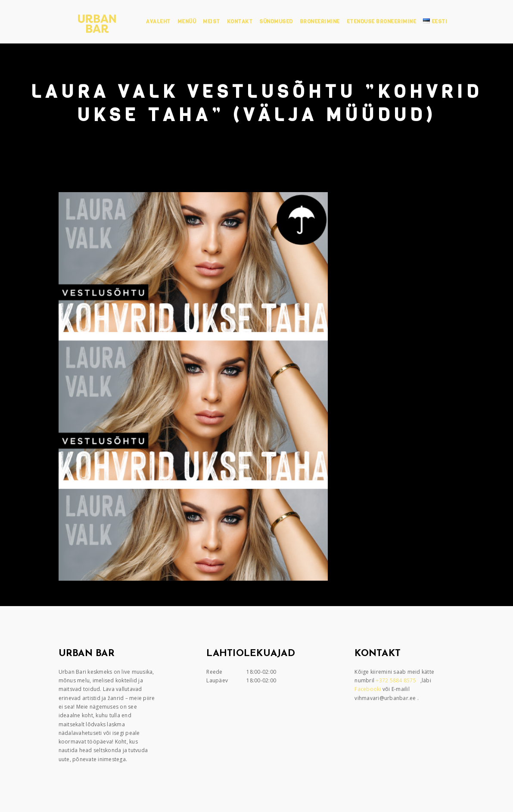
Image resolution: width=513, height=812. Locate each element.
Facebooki (368, 689)
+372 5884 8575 (396, 680)
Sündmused (276, 22)
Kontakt (240, 22)
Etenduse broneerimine (382, 22)
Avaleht (158, 22)
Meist (211, 22)
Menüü (187, 22)
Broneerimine (320, 22)
